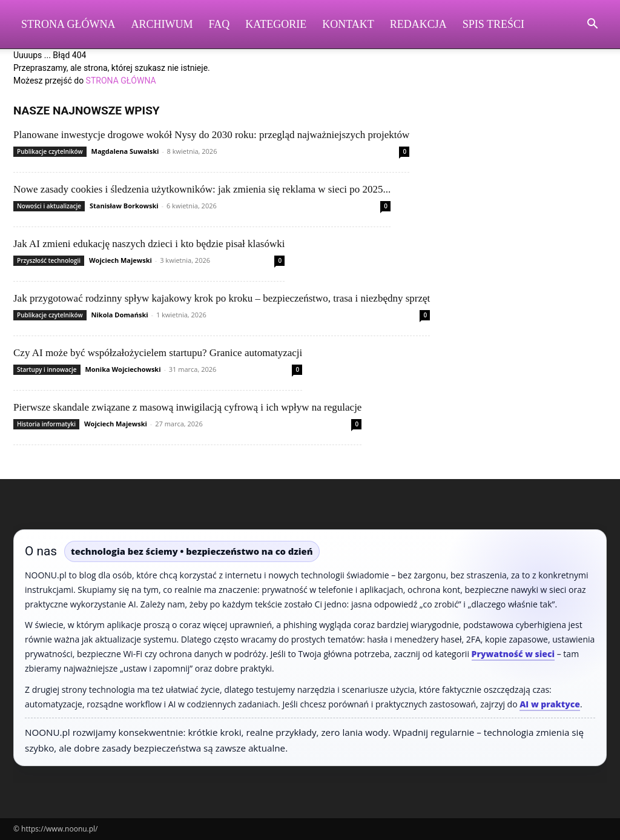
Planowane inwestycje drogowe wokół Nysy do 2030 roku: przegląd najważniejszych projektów (211, 135)
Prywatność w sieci (513, 654)
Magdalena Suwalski (125, 151)
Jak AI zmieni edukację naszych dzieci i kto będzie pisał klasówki (149, 244)
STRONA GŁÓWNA (121, 81)
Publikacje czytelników (50, 151)
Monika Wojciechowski (123, 369)
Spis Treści (493, 24)
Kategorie (276, 24)
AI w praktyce (550, 704)
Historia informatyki (46, 424)
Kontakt (348, 24)
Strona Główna (68, 24)
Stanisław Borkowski (124, 206)
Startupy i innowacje (47, 369)
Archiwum (162, 24)
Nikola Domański (120, 315)
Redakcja (418, 24)
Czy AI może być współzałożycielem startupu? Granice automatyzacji (158, 353)
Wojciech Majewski (120, 260)
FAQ (219, 24)
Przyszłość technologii (49, 260)
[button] (592, 25)
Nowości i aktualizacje (49, 206)
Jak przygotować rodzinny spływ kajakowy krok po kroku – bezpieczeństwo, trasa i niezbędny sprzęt (222, 298)
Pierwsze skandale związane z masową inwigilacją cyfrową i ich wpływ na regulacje (187, 407)
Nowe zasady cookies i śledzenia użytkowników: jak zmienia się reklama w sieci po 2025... (202, 189)
